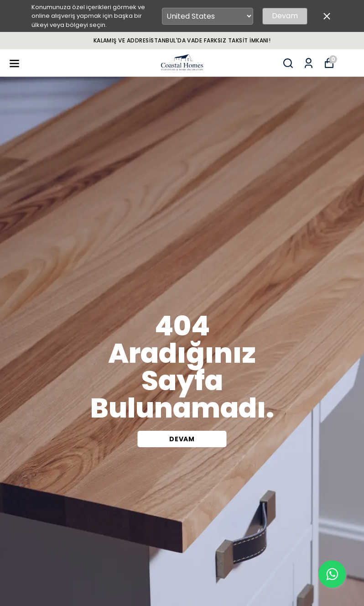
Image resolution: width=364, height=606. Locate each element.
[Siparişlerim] (309, 63)
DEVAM (182, 439)
